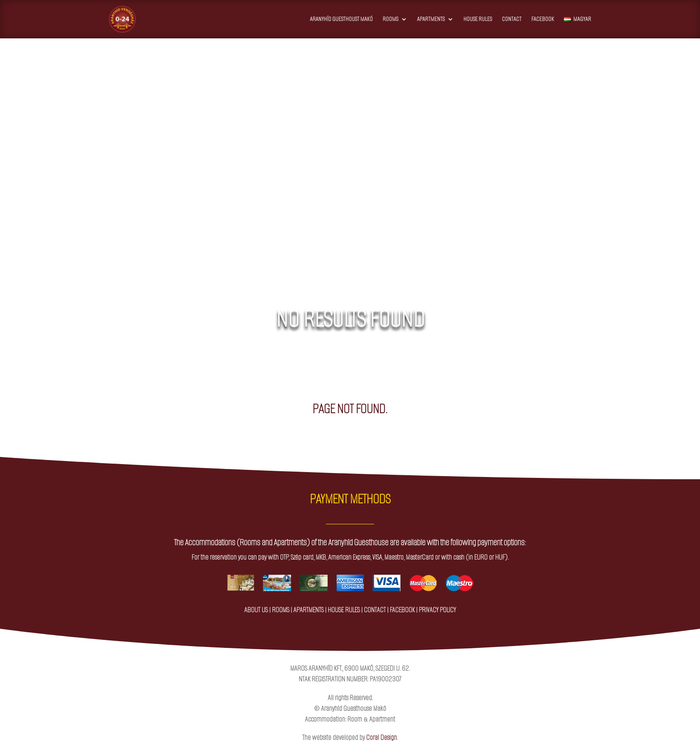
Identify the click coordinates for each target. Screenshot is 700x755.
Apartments (431, 19)
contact (375, 610)
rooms (281, 610)
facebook (402, 610)
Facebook (543, 19)
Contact (512, 19)
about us (256, 610)
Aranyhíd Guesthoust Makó (341, 19)
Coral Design (381, 737)
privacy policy (437, 610)
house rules (344, 610)
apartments (308, 610)
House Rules (478, 19)
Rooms (390, 19)
